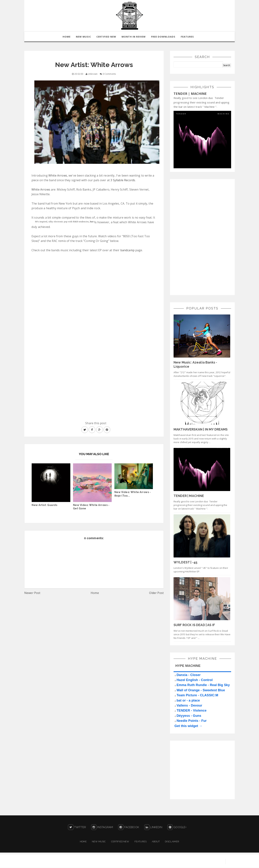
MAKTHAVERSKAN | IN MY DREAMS (201, 430)
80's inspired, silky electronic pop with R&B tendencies (62, 222)
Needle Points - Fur (192, 721)
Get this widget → (188, 726)
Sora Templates (181, 862)
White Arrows (58, 176)
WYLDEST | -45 (185, 562)
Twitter (77, 827)
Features (187, 37)
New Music (99, 842)
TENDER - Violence (192, 711)
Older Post (156, 593)
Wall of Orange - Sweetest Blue (201, 690)
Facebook (129, 827)
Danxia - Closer (189, 675)
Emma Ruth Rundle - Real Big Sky (203, 685)
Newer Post (32, 593)
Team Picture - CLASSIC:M (197, 695)
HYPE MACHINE (188, 666)
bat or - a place (188, 701)
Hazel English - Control (195, 680)
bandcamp (127, 250)
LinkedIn (153, 827)
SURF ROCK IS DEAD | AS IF (194, 625)
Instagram (102, 827)
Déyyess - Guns (189, 716)
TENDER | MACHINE (190, 94)
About (156, 842)
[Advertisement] (201, 237)
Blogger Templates (209, 862)
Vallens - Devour (189, 706)
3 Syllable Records (123, 180)
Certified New (120, 842)
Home (95, 593)
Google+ (177, 827)
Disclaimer (172, 842)
